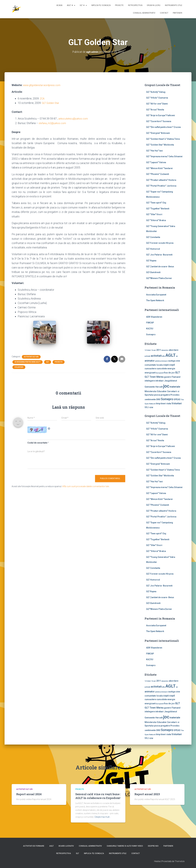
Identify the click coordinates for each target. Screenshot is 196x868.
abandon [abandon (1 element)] (165, 350)
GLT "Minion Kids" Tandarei (159, 168)
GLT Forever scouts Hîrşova (160, 243)
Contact (164, 13)
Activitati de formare (34, 846)
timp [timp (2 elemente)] (158, 404)
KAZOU (150, 329)
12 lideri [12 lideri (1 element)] (148, 350)
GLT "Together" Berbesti (158, 209)
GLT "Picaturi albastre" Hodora (161, 180)
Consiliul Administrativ (144, 13)
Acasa (59, 5)
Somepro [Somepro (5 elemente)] (167, 399)
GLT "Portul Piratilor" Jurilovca (161, 186)
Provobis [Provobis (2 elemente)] (175, 395)
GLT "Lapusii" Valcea (156, 162)
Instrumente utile (174, 5)
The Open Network (155, 300)
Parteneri (178, 13)
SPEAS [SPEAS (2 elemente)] (177, 399)
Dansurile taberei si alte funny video (125, 846)
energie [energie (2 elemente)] (171, 369)
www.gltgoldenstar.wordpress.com (44, 85)
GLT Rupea (151, 261)
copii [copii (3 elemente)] (166, 365)
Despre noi (153, 846)
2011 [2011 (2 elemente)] (159, 350)
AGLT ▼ (71, 5)
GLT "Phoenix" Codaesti (158, 174)
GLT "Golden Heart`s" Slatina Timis (163, 139)
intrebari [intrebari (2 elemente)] (159, 381)
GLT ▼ (83, 5)
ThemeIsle (180, 861)
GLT (48, 362)
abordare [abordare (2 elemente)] (174, 350)
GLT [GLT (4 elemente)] (178, 372)
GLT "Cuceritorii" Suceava (159, 121)
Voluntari (19, 367)
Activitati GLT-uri (31, 357)
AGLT (51, 846)
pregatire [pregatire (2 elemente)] (165, 395)
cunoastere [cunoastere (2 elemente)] (150, 369)
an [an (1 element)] (177, 356)
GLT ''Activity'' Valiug (156, 92)
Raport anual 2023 (147, 794)
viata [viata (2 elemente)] (169, 404)
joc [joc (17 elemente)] (166, 386)
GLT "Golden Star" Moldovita (160, 145)
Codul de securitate (37, 443)
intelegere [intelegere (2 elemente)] (150, 381)
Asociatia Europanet (156, 295)
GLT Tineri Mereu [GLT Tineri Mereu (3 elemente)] (154, 377)
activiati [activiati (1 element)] (147, 356)
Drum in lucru (154, 5)
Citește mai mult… (103, 817)
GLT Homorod (153, 249)
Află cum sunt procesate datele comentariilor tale (86, 486)
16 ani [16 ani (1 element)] (154, 350)
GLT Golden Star (51, 103)
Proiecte (119, 5)
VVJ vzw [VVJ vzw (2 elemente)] (149, 407)
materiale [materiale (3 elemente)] (175, 387)
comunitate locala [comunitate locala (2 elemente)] (154, 365)
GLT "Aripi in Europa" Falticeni (161, 115)
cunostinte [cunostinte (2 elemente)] (162, 369)
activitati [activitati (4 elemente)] (156, 356)
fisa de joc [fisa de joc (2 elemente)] (169, 373)
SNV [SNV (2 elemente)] (158, 399)
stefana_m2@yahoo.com (53, 123)
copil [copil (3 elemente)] (172, 365)
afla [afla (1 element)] (164, 356)
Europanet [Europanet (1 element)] (160, 373)
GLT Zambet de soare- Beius (160, 267)
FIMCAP (150, 323)
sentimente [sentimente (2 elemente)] (150, 399)
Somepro (151, 334)
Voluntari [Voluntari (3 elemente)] (177, 403)
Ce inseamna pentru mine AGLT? (28, 362)
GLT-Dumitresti (153, 272)
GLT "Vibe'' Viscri (154, 214)
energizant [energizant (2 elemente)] (150, 373)
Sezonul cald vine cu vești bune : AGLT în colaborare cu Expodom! (98, 796)
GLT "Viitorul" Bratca (156, 220)
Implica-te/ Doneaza (101, 5)
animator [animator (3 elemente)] (150, 361)
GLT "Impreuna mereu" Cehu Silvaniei (164, 156)
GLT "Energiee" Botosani (158, 133)
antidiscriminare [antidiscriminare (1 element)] (161, 361)
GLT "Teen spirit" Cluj (156, 203)
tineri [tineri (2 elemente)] (163, 404)
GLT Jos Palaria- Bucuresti (159, 255)
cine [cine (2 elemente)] (178, 361)
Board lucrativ (66, 846)
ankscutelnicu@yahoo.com (74, 119)
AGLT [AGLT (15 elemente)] (170, 355)
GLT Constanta (153, 237)
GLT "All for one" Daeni (157, 104)
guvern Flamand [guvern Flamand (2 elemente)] (172, 377)
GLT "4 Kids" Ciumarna (157, 98)
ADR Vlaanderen (154, 317)
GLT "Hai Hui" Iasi (154, 151)
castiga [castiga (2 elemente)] (172, 361)
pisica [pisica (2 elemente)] (157, 395)
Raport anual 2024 (29, 794)
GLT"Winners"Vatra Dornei (159, 278)
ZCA (42, 98)
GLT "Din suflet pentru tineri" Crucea (163, 127)
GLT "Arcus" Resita (155, 110)
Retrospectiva (135, 5)
